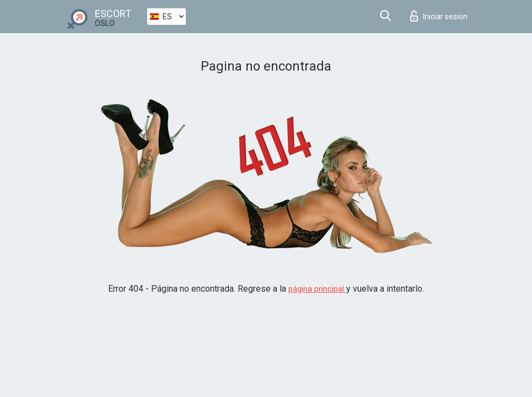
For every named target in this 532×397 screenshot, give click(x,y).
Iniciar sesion (439, 16)
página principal (317, 289)
